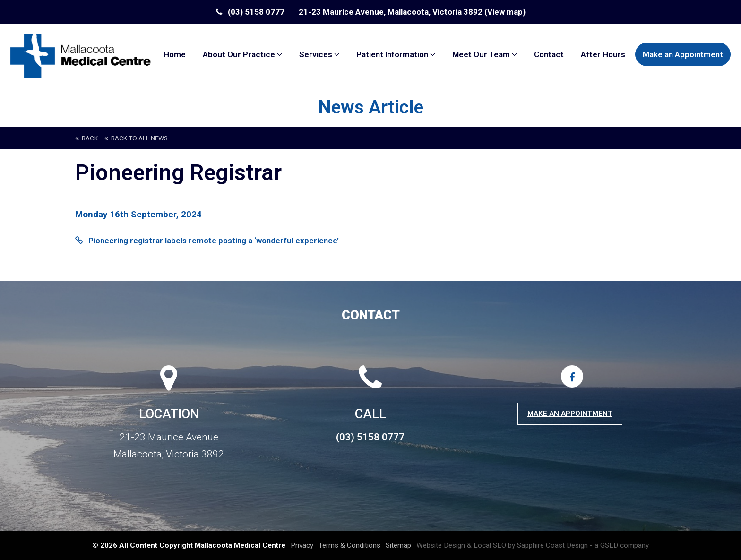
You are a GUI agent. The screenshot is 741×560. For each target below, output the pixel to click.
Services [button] (319, 54)
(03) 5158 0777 (250, 12)
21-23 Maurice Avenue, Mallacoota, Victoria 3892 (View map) (412, 12)
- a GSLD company (619, 545)
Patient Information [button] (396, 54)
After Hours (603, 54)
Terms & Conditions (349, 545)
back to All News (136, 138)
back (86, 138)
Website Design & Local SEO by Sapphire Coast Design (502, 545)
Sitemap (398, 545)
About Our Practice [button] (242, 54)
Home (175, 54)
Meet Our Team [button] (485, 54)
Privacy (302, 545)
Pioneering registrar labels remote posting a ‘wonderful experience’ (207, 241)
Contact (549, 54)
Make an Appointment (683, 54)
